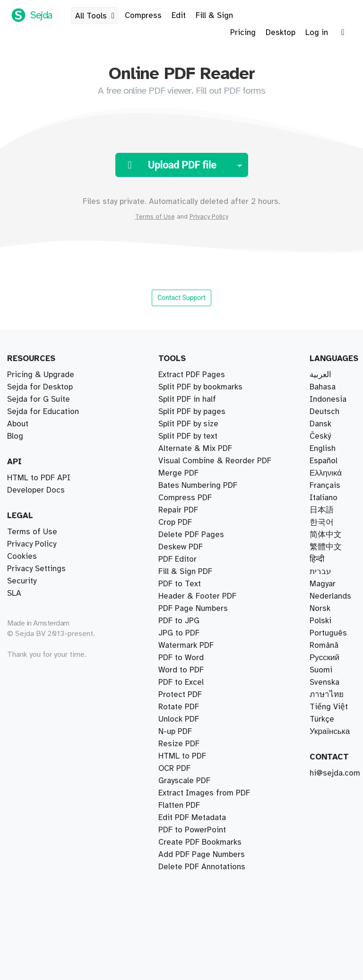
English (323, 449)
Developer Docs (36, 490)
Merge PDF (178, 473)
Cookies (22, 556)
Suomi (321, 670)
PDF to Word (181, 658)
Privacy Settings (36, 569)
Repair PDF (178, 510)
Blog (15, 436)
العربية (320, 375)
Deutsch (324, 412)
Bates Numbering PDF (198, 486)
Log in (317, 33)
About (18, 424)
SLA (14, 593)
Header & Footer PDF (197, 596)
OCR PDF (174, 768)
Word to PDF (181, 670)
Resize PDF (179, 744)
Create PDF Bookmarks (200, 842)
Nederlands (330, 596)
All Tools (97, 16)
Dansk (320, 424)
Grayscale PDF (184, 781)
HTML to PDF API (39, 478)
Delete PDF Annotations (202, 867)
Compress (143, 16)
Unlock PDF (179, 719)
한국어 (322, 522)
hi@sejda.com (335, 773)
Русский (324, 658)
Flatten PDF (179, 805)
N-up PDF (175, 732)
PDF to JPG (179, 621)
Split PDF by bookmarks (200, 387)
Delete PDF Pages (191, 535)
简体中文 (326, 535)
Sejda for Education (43, 412)
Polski (320, 621)
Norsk (320, 609)
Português (328, 633)
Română (324, 645)
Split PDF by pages (192, 412)
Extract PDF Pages (192, 375)
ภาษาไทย (327, 695)
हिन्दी (317, 559)
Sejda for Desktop (40, 387)
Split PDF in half (187, 399)
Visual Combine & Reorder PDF (215, 461)
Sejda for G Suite (39, 399)
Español (324, 461)
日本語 (322, 510)
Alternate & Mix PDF (195, 449)
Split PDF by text (188, 436)
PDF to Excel (181, 682)
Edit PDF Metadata (192, 818)
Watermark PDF (186, 645)
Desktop (281, 33)
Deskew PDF (181, 547)
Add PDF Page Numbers (202, 855)
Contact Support (181, 298)
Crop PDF (175, 522)
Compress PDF (185, 498)
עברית (320, 572)
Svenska (324, 682)
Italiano (324, 498)
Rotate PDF (179, 707)
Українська (330, 732)
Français (325, 486)
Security (22, 581)
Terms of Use (155, 217)
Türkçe (322, 719)
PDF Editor (177, 559)
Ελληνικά (326, 473)
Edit (179, 16)
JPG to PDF (179, 633)
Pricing (243, 33)
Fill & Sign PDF (185, 572)
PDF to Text (180, 584)
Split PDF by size (188, 424)
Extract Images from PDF (204, 793)
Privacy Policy (209, 217)
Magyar (323, 584)
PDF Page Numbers (193, 609)
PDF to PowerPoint (192, 830)
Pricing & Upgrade (41, 375)
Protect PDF (180, 695)
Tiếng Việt (329, 707)
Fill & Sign (214, 16)
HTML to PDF (182, 756)
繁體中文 (326, 547)
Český (320, 436)
